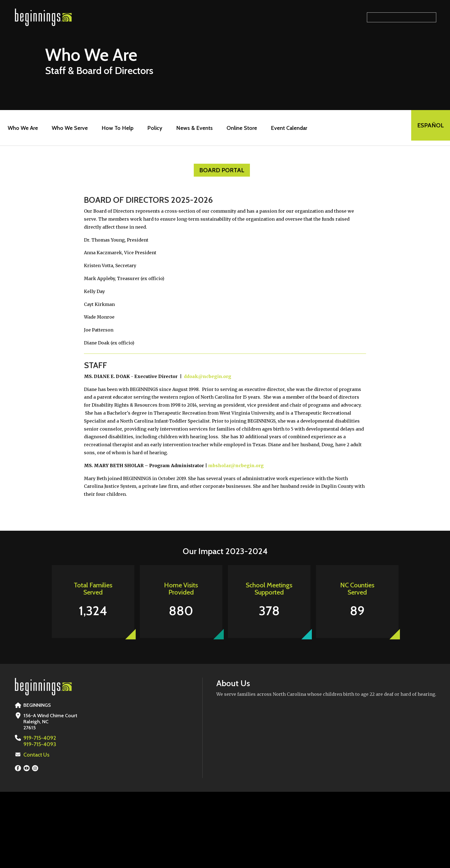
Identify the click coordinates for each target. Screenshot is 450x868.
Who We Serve (68, 128)
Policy (153, 128)
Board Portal (222, 170)
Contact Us (36, 754)
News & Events (192, 128)
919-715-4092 (39, 738)
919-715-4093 (39, 744)
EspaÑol (428, 128)
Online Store (240, 128)
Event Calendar (287, 128)
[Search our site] (402, 17)
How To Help (115, 128)
